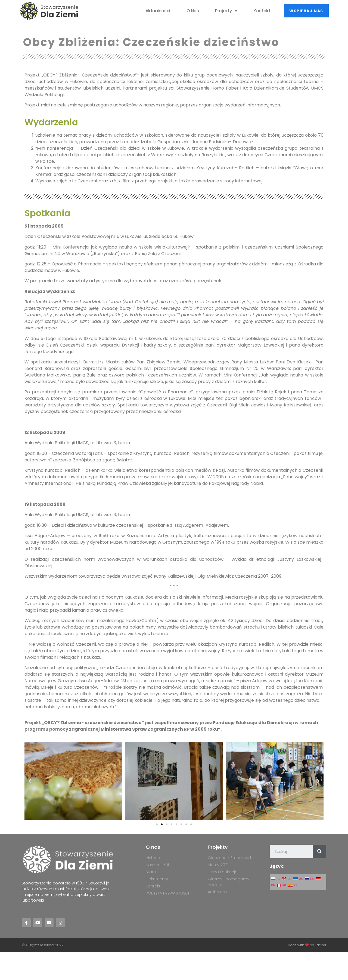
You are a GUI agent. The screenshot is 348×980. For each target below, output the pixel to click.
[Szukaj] (319, 852)
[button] (306, 11)
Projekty (226, 11)
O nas (193, 11)
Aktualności (158, 11)
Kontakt (262, 11)
